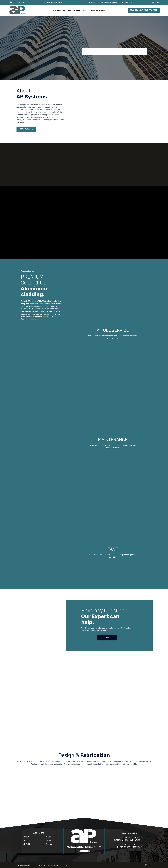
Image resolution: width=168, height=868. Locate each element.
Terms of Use (55, 865)
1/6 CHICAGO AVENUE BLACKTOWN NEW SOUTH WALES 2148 (110, 2)
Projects (86, 10)
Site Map (64, 865)
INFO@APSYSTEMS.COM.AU (131, 847)
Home (54, 10)
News (93, 10)
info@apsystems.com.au (53, 2)
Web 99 (40, 865)
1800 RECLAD (19, 2)
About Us (61, 10)
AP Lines (69, 10)
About (26, 837)
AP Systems (25, 865)
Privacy (47, 865)
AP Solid (77, 10)
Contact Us (101, 10)
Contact (49, 844)
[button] (144, 10)
